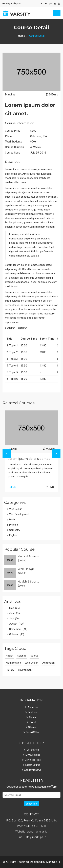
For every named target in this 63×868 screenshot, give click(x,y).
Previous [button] (7, 454)
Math (12, 520)
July (14, 619)
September (18, 629)
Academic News (33, 770)
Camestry (15, 530)
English (13, 535)
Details (12, 487)
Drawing (10, 95)
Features (33, 712)
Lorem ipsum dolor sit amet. (29, 459)
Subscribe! (32, 804)
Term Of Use (33, 732)
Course (33, 717)
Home (22, 36)
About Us (33, 707)
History (10, 670)
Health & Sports (28, 582)
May (14, 608)
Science (22, 656)
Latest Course (33, 765)
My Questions (33, 755)
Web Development (19, 514)
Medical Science (28, 556)
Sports (34, 656)
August (17, 624)
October (17, 634)
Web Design (16, 509)
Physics (14, 525)
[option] (32, 451)
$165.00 (50, 487)
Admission (48, 663)
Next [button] (56, 454)
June (15, 613)
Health (10, 656)
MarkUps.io (53, 862)
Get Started (33, 750)
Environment (25, 670)
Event (33, 722)
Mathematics (13, 663)
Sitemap (33, 727)
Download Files (33, 760)
